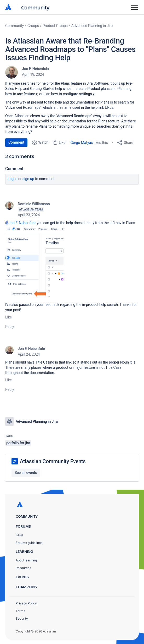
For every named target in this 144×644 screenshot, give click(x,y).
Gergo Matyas (82, 143)
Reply (10, 327)
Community (35, 7)
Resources (23, 568)
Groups (33, 26)
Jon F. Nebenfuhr (36, 69)
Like (8, 317)
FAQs (19, 535)
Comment (16, 142)
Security (22, 618)
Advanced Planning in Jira (92, 26)
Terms (20, 611)
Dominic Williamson (34, 204)
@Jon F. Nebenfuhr (21, 223)
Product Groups (55, 26)
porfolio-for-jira (18, 443)
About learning (26, 560)
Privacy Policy (26, 603)
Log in (13, 179)
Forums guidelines (29, 543)
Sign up (28, 179)
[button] (36, 261)
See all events (26, 473)
